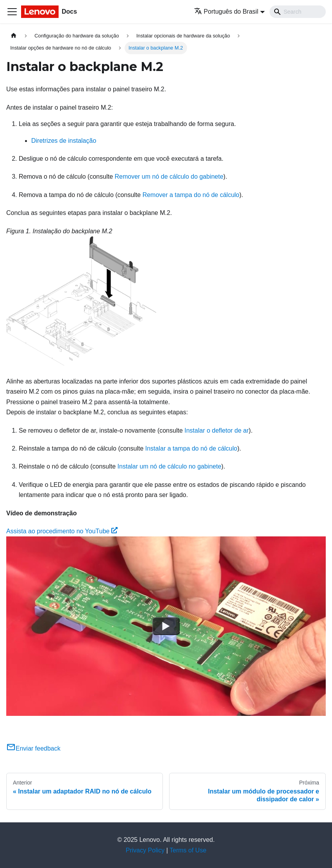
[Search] (298, 12)
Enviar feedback (33, 748)
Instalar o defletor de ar (217, 430)
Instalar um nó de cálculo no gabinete (170, 466)
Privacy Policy (145, 850)
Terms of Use (188, 850)
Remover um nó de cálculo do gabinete (169, 177)
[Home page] (14, 36)
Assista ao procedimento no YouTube (62, 531)
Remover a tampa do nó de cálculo (191, 195)
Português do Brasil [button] (226, 12)
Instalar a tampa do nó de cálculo (191, 448)
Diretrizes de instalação (64, 141)
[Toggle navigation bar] (12, 12)
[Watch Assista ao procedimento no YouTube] (166, 626)
